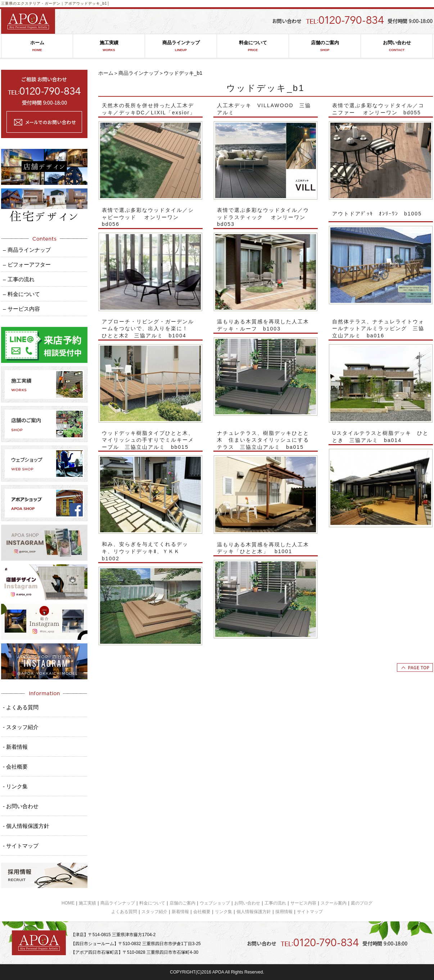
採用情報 (284, 912)
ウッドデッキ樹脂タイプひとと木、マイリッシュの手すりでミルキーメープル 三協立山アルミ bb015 (148, 440)
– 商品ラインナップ (27, 250)
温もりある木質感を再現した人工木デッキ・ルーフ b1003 (263, 325)
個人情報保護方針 (254, 912)
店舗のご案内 (325, 46)
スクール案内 (334, 903)
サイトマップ (310, 912)
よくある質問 (124, 912)
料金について (253, 46)
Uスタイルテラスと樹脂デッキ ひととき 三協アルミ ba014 (380, 437)
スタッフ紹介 (154, 912)
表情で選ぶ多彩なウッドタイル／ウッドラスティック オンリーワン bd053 (264, 217)
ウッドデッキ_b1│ (93, 3)
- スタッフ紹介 (21, 727)
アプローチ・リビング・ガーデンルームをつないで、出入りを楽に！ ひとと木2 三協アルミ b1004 (148, 329)
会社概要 (202, 912)
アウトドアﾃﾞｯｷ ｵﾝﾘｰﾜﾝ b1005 (377, 214)
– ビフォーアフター (27, 265)
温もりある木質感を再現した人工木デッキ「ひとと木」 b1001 (263, 548)
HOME (68, 903)
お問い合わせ (397, 46)
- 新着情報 (15, 747)
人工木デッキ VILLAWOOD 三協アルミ (264, 109)
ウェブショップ (215, 903)
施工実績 (109, 46)
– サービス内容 (21, 309)
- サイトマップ (21, 846)
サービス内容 (303, 903)
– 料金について (21, 294)
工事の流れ (275, 903)
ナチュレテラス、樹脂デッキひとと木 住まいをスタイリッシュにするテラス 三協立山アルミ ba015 (263, 440)
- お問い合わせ (21, 806)
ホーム (37, 46)
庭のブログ (362, 903)
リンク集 (223, 912)
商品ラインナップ (181, 46)
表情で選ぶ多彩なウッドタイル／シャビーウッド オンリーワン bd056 (148, 217)
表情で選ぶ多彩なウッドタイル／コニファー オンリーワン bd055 (378, 109)
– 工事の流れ (19, 279)
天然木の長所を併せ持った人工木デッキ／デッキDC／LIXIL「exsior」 (149, 109)
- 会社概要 (15, 767)
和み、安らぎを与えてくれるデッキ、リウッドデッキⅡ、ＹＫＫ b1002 (145, 551)
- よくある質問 (21, 707)
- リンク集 (15, 786)
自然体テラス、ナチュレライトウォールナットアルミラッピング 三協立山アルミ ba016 (378, 329)
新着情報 (180, 912)
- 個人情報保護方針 (26, 826)
